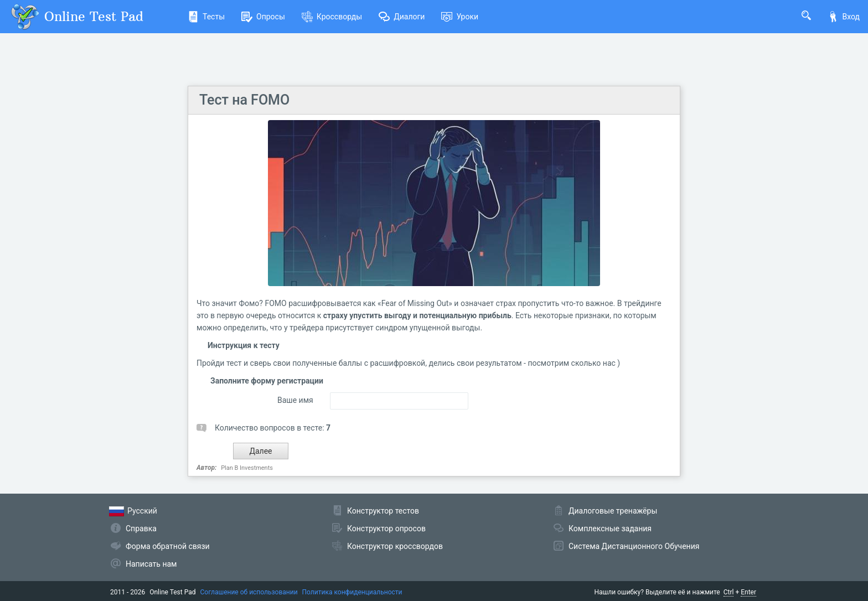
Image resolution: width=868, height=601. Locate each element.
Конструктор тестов (383, 511)
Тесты (206, 17)
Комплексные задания (610, 529)
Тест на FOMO (244, 100)
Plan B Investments (247, 468)
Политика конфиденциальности (352, 592)
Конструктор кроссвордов (395, 546)
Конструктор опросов (386, 529)
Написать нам (151, 564)
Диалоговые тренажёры (613, 511)
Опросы (263, 17)
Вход (844, 17)
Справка (141, 529)
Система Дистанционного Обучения (634, 546)
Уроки (460, 17)
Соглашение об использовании (249, 592)
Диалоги (402, 17)
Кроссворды (332, 17)
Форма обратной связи (168, 546)
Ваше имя (295, 400)
